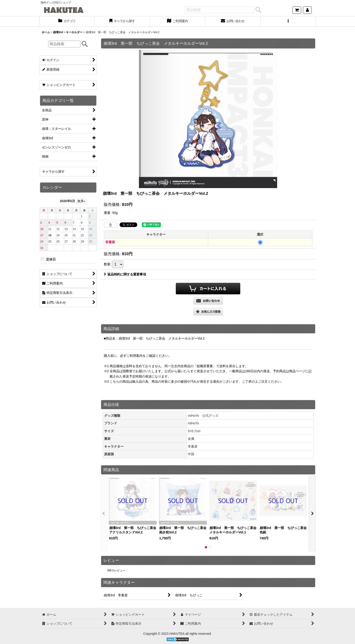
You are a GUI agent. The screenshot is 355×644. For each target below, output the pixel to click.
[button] (288, 21)
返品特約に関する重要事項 (125, 274)
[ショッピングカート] (297, 10)
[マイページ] (307, 10)
